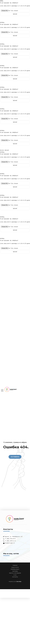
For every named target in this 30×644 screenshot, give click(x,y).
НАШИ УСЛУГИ (15, 567)
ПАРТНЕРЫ (15, 571)
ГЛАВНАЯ (15, 565)
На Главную (15, 457)
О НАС (15, 575)
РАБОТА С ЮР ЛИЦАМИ (15, 573)
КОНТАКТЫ (15, 577)
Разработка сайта (13, 582)
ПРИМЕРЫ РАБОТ (15, 569)
